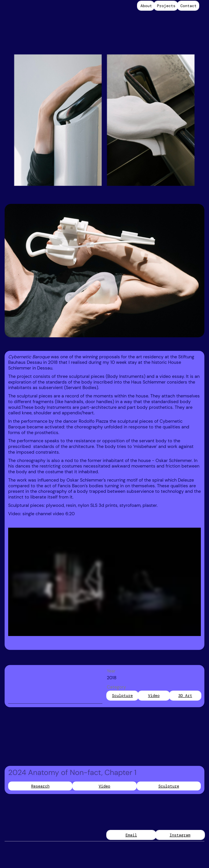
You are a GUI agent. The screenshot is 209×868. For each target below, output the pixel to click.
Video (154, 696)
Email (131, 835)
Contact (188, 6)
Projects (166, 6)
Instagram (180, 835)
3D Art (185, 696)
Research (40, 786)
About (146, 6)
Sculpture (122, 696)
